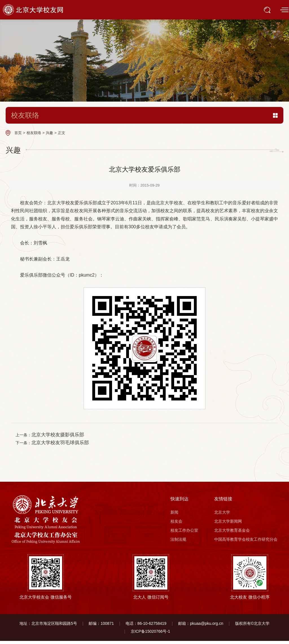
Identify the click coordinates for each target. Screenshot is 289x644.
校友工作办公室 (184, 534)
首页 (18, 133)
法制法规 (178, 542)
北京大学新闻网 (228, 525)
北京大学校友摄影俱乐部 (62, 436)
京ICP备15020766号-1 (150, 635)
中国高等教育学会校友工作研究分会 (246, 542)
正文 (62, 133)
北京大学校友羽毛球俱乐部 (64, 445)
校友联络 (34, 133)
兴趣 (49, 133)
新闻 (174, 516)
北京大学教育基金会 (232, 534)
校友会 (176, 525)
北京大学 (222, 516)
